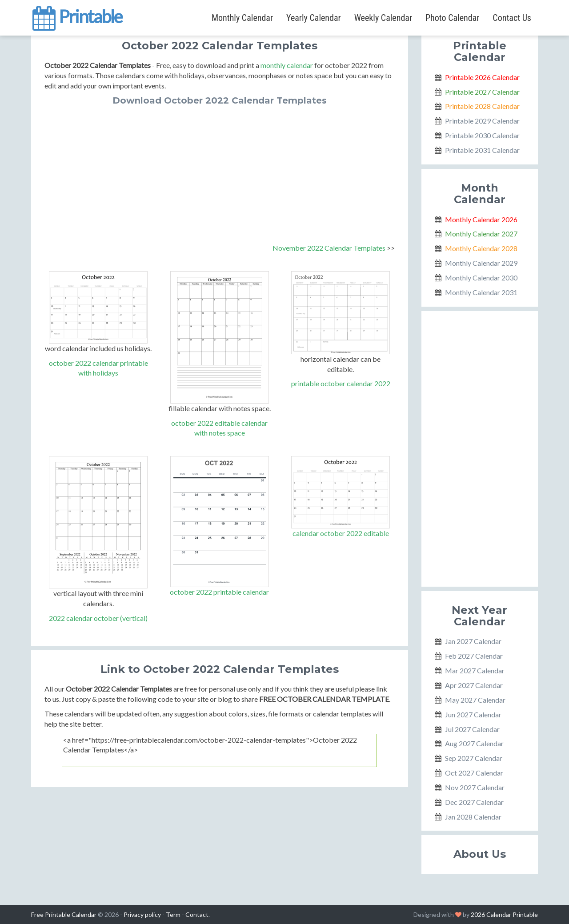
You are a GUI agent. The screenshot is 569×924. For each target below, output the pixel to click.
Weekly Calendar (383, 18)
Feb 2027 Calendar (474, 656)
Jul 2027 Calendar (472, 729)
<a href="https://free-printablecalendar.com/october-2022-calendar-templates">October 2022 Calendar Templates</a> (219, 750)
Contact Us (512, 18)
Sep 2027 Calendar (474, 758)
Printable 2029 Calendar (482, 121)
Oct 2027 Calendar (474, 773)
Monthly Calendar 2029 (481, 263)
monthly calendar (287, 65)
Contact (197, 914)
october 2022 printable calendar (219, 592)
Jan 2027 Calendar (473, 641)
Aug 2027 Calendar (474, 743)
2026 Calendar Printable (504, 914)
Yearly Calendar (314, 18)
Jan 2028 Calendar (473, 817)
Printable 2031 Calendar (482, 150)
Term (173, 914)
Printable (77, 15)
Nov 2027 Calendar (475, 787)
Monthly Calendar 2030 (481, 278)
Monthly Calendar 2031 (481, 292)
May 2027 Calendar (475, 700)
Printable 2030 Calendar (482, 135)
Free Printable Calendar (64, 914)
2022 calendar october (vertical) (98, 618)
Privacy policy (142, 914)
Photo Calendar (452, 18)
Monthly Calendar (242, 18)
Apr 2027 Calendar (474, 685)
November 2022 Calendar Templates (329, 248)
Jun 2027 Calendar (473, 714)
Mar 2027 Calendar (475, 670)
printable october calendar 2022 (341, 383)
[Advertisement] (220, 172)
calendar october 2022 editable (341, 533)
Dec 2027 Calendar (474, 802)
